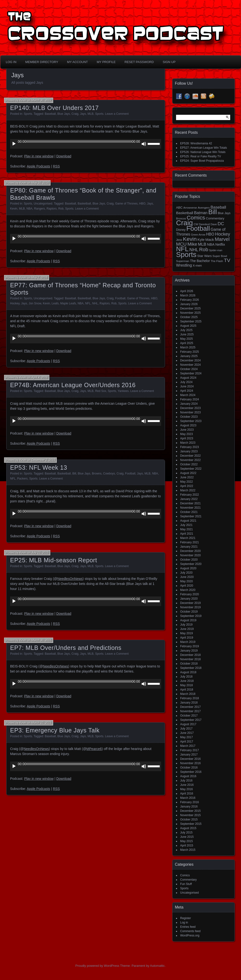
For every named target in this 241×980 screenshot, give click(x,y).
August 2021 (188, 521)
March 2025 (188, 347)
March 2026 (188, 295)
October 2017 (189, 716)
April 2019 (187, 638)
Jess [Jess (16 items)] (179, 240)
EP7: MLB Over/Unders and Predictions (66, 648)
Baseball (50, 114)
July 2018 (186, 677)
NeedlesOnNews (70, 579)
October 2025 (189, 317)
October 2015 (189, 820)
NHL (95, 303)
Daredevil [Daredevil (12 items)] (204, 224)
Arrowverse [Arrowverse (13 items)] (190, 208)
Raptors (51, 209)
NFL (88, 303)
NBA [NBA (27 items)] (211, 244)
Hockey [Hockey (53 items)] (222, 234)
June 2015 (187, 837)
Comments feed (190, 931)
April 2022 (187, 486)
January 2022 (189, 499)
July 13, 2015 (40, 553)
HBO (142, 204)
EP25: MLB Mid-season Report (54, 560)
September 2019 (191, 616)
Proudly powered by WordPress (97, 966)
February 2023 (190, 447)
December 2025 (190, 308)
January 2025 (189, 356)
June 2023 (187, 430)
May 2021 (187, 529)
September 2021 (191, 516)
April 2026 (187, 291)
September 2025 (191, 321)
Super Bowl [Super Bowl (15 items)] (220, 256)
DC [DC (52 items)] (221, 224)
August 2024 (188, 378)
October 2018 (189, 664)
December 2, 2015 (43, 460)
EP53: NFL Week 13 (39, 468)
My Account (77, 62)
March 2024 (188, 395)
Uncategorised (43, 204)
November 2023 (190, 412)
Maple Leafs (68, 303)
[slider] (79, 141)
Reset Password (139, 62)
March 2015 (188, 850)
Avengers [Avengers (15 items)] (204, 208)
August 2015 (188, 828)
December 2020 (190, 551)
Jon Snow (35, 303)
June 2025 (187, 334)
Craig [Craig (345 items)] (184, 223)
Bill (74, 474)
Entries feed (188, 927)
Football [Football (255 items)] (198, 228)
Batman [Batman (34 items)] (201, 213)
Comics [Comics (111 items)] (196, 218)
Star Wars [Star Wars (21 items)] (204, 256)
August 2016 (188, 776)
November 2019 (190, 607)
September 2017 (191, 720)
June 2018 (187, 681)
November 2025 (190, 313)
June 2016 (187, 785)
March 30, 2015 (41, 640)
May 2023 (187, 434)
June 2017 (187, 733)
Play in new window (39, 156)
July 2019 (186, 625)
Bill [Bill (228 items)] (213, 212)
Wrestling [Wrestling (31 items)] (184, 265)
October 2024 (189, 369)
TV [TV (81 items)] (227, 260)
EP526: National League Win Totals (203, 152)
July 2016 (186, 781)
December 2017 (190, 707)
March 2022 (188, 490)
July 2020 (186, 573)
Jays (83, 114)
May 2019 (187, 633)
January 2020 (189, 599)
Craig (75, 114)
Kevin (23, 100)
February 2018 (190, 698)
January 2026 (189, 304)
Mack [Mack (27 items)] (210, 240)
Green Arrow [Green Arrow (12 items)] (198, 235)
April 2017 (187, 742)
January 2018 (189, 703)
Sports (28, 114)
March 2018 (188, 694)
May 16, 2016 (40, 183)
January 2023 (189, 451)
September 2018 (191, 668)
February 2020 (190, 594)
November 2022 (190, 460)
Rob (61, 209)
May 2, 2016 (39, 278)
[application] (86, 144)
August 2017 (188, 724)
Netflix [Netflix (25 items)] (220, 244)
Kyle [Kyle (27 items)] (201, 240)
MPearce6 (94, 749)
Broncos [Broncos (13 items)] (181, 218)
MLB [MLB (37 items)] (202, 244)
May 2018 (187, 685)
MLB (91, 114)
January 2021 (189, 547)
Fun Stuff (186, 884)
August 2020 (188, 568)
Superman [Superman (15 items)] (183, 261)
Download (64, 156)
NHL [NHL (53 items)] (194, 250)
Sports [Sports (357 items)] (186, 254)
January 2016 (189, 807)
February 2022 (190, 495)
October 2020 (189, 560)
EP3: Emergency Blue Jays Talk (55, 730)
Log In (11, 62)
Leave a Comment (117, 114)
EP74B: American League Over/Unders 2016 (73, 385)
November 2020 (190, 555)
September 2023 (191, 421)
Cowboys (109, 474)
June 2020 (187, 577)
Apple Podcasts (38, 166)
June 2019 (187, 629)
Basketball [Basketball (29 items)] (185, 213)
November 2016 (190, 763)
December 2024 (190, 360)
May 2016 (187, 789)
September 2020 (191, 564)
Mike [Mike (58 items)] (192, 244)
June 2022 (187, 477)
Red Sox (101, 391)
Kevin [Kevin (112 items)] (190, 239)
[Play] (14, 144)
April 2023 (187, 438)
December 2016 (190, 759)
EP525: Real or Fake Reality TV (201, 156)
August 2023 (188, 425)
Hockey (15, 303)
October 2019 (189, 612)
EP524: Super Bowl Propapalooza (202, 161)
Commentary (188, 880)
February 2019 (190, 646)
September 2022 (191, 469)
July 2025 (186, 330)
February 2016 (190, 802)
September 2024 (191, 373)
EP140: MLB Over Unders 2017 (54, 108)
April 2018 (187, 690)
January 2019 (189, 651)
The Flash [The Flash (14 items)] (217, 261)
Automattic (157, 966)
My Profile (106, 62)
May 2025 (187, 339)
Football (120, 298)
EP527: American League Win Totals (204, 148)
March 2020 (188, 590)
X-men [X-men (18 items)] (197, 266)
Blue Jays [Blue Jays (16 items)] (224, 213)
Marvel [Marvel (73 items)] (222, 239)
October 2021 (189, 512)
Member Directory (42, 62)
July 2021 (186, 525)
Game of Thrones (126, 204)
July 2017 (186, 729)
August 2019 (188, 620)
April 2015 (187, 845)
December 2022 (190, 456)
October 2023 (189, 417)
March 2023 (188, 443)
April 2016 (187, 794)
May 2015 (187, 841)
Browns (97, 474)
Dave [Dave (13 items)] (214, 224)
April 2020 (187, 586)
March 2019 (188, 642)
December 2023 (190, 408)
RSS (56, 166)
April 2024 (187, 391)
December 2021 (190, 503)
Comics (185, 875)
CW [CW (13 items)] (196, 224)
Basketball (84, 204)
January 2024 (189, 404)
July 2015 (186, 833)
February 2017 (190, 750)
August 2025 (188, 326)
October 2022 (189, 464)
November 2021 (190, 508)
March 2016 (188, 798)
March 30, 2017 (41, 100)
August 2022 (188, 473)
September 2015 (191, 824)
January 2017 (189, 755)
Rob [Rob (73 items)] (204, 249)
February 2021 (190, 542)
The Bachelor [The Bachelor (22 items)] (200, 261)
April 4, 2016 (40, 378)
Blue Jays (64, 114)
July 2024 (186, 382)
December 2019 (190, 603)
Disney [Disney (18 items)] (181, 230)
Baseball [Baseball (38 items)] (218, 207)
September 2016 (191, 772)
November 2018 (190, 659)
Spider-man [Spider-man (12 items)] (216, 250)
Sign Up (169, 62)
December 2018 (190, 655)
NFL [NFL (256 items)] (182, 249)
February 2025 (190, 352)
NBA (29, 209)
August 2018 (188, 672)
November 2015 (190, 815)
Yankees (123, 391)
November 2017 (190, 711)
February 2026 (190, 300)
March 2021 (188, 538)
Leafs (55, 303)
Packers (22, 479)
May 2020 (187, 581)
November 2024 (190, 365)
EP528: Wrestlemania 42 (196, 143)
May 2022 (187, 482)
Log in (184, 922)
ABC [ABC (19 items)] (179, 208)
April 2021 (187, 534)
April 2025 (187, 343)
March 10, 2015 (41, 723)
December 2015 (190, 811)
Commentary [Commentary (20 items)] (215, 218)
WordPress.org (190, 935)
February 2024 (190, 399)
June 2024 (187, 386)
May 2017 (187, 737)
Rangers (39, 209)
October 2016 (189, 768)
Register (186, 918)
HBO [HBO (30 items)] (210, 234)
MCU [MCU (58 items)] (181, 244)
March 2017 (188, 746)
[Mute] (144, 144)
